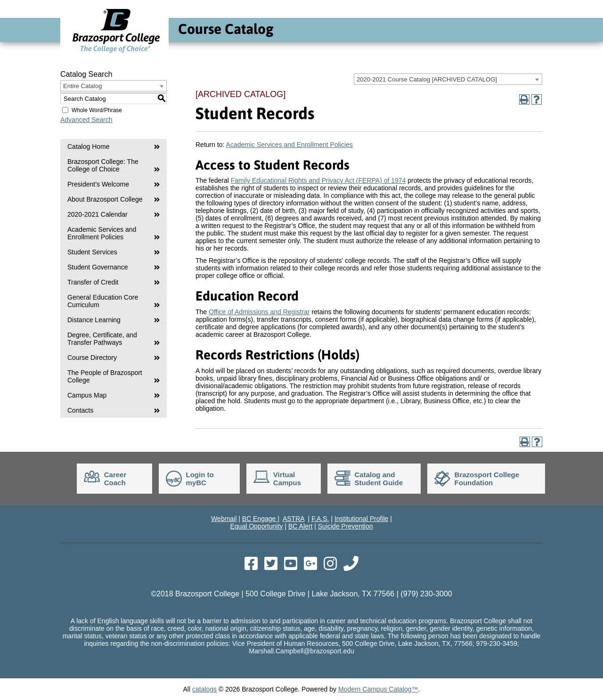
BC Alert (300, 526)
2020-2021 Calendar (98, 214)
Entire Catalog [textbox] (82, 86)
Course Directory (92, 358)
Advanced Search (86, 120)
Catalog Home (89, 147)
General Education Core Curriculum (103, 301)
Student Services (92, 252)
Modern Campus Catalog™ (378, 689)
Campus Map (87, 395)
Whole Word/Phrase (97, 110)
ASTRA (293, 519)
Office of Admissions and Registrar (259, 312)
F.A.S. (320, 519)
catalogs (204, 689)
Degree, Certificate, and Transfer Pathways (102, 339)
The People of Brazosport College (105, 376)
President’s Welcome (98, 184)
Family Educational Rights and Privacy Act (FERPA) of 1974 (318, 180)
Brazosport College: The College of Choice (103, 165)
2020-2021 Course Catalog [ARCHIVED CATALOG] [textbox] (427, 79)
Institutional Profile (361, 519)
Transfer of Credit (93, 282)
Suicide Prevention (346, 526)
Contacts (80, 410)
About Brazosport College (105, 199)
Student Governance (98, 267)
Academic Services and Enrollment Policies (102, 233)
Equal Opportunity (256, 526)
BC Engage (260, 519)
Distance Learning (94, 320)
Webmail (224, 519)
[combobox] (448, 79)
